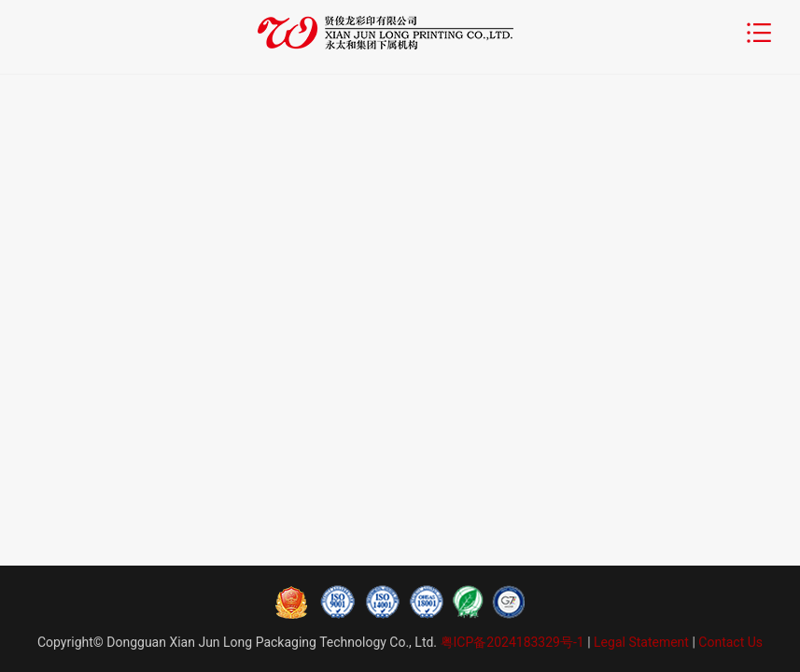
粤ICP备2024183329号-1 (512, 642)
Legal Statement (641, 642)
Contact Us (730, 642)
